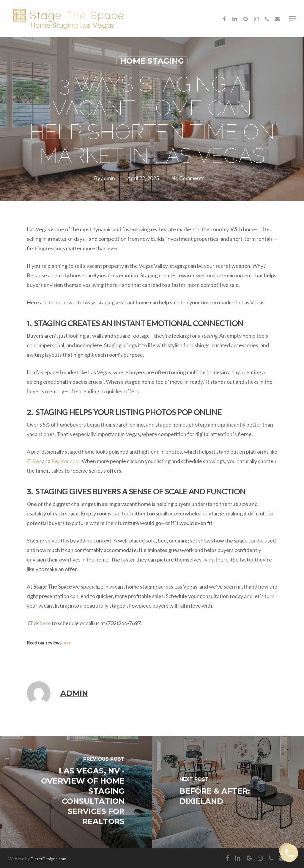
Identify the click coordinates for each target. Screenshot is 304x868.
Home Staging (152, 61)
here (45, 623)
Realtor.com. (66, 461)
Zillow (34, 461)
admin (108, 178)
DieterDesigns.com (48, 859)
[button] (292, 19)
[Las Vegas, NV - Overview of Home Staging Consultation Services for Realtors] (76, 792)
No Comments (188, 178)
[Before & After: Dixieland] (228, 792)
